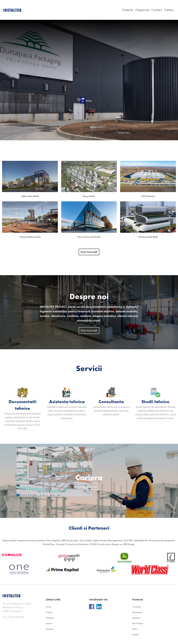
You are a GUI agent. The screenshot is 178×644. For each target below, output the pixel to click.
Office (135, 629)
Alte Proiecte (138, 623)
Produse (50, 629)
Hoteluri (136, 635)
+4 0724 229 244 (15, 617)
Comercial (137, 607)
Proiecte (128, 10)
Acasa (48, 607)
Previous (4, 80)
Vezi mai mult (89, 252)
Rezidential (137, 612)
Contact (157, 10)
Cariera (169, 10)
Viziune (49, 623)
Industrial (136, 618)
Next (174, 80)
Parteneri (50, 618)
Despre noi (142, 10)
